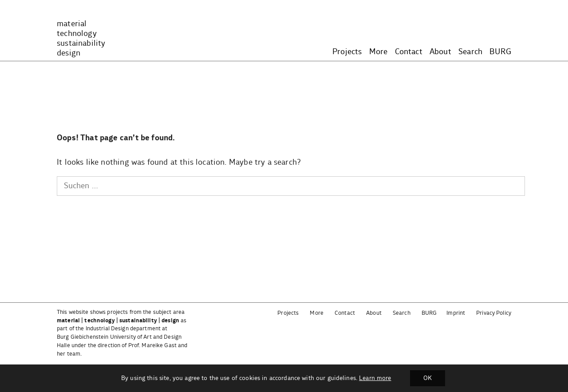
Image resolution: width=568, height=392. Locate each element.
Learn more (375, 378)
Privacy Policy (494, 313)
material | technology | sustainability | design (118, 321)
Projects (347, 52)
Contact (409, 52)
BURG (500, 52)
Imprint (456, 313)
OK (428, 378)
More (379, 52)
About (440, 52)
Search (470, 52)
